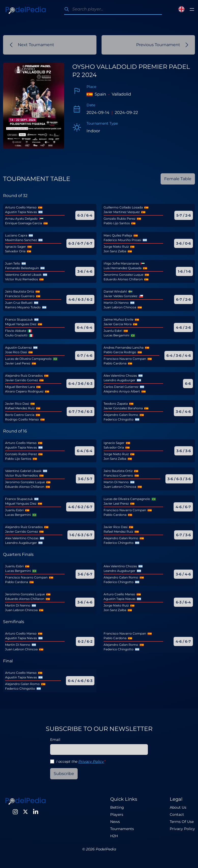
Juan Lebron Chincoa (120, 307)
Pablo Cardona (115, 363)
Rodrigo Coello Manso (22, 419)
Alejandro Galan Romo (121, 415)
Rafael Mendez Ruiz (20, 408)
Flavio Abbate (16, 331)
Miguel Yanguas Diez (21, 324)
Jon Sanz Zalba (115, 251)
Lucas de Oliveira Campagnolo (28, 359)
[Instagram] (15, 812)
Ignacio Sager (16, 247)
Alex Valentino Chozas (120, 376)
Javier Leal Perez (18, 363)
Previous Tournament (162, 45)
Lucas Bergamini (116, 335)
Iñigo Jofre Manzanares (121, 263)
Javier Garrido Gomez (22, 380)
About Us (178, 807)
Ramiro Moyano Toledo (23, 307)
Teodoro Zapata (116, 404)
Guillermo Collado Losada (123, 207)
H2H (114, 836)
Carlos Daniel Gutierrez (121, 387)
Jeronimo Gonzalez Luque (123, 275)
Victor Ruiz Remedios (22, 279)
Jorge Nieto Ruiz (116, 247)
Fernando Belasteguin (22, 268)
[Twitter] (25, 812)
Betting (117, 807)
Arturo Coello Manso (21, 207)
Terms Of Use (182, 822)
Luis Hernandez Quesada (123, 268)
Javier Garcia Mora (118, 324)
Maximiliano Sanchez (21, 240)
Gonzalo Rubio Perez (119, 219)
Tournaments (122, 829)
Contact (177, 814)
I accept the (81, 761)
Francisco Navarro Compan (125, 359)
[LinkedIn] (36, 812)
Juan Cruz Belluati (19, 303)
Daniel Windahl (115, 291)
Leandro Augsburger (119, 380)
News (115, 822)
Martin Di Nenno (116, 303)
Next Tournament (32, 45)
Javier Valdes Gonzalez (121, 296)
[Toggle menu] (192, 9)
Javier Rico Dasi (17, 404)
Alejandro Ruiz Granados (24, 376)
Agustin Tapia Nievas (21, 212)
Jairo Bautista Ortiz (20, 291)
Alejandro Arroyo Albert (122, 391)
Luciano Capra (16, 235)
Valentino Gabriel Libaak (23, 275)
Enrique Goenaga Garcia (24, 223)
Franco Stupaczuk (19, 319)
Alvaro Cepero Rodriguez (24, 391)
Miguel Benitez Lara (20, 387)
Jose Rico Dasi (16, 352)
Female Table (178, 179)
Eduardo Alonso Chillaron (123, 279)
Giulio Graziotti (16, 335)
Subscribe (64, 774)
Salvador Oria (15, 251)
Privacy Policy (91, 761)
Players (117, 814)
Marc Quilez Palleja (118, 235)
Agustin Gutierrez (18, 347)
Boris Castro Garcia (20, 415)
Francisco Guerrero (20, 296)
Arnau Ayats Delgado (21, 219)
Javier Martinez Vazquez (122, 212)
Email (55, 740)
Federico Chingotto (119, 419)
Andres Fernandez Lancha (124, 347)
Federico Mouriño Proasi (122, 240)
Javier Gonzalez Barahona (123, 408)
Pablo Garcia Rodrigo (120, 352)
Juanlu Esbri (113, 331)
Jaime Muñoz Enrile (118, 319)
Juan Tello (13, 263)
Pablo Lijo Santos (117, 223)
